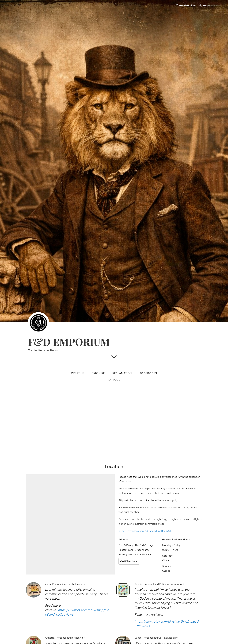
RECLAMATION (122, 373)
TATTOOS (114, 380)
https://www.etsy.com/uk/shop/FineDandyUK (145, 531)
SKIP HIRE (98, 373)
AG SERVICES (148, 373)
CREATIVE (78, 373)
